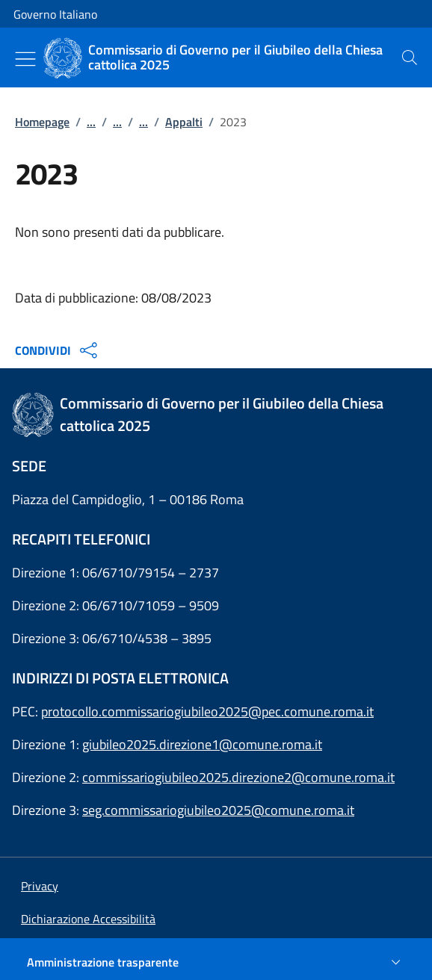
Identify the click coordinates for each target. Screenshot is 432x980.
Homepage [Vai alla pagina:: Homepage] (42, 122)
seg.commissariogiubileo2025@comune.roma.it (218, 810)
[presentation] (410, 58)
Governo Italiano (55, 14)
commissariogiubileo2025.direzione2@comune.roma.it (238, 777)
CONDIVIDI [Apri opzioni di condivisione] (58, 350)
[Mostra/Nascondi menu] (25, 59)
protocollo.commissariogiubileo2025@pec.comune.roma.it (207, 711)
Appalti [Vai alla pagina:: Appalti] (184, 122)
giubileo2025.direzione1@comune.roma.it (202, 744)
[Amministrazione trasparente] (216, 962)
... (91, 122)
